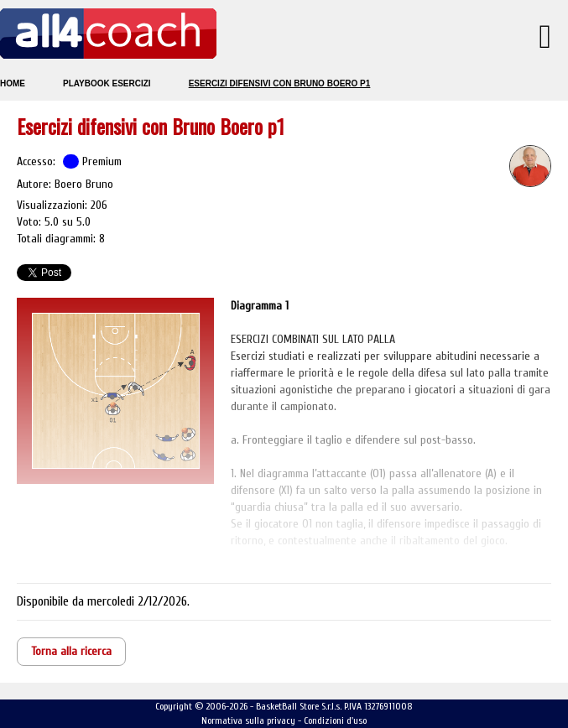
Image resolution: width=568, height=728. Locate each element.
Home (13, 83)
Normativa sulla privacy (248, 720)
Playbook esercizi (107, 83)
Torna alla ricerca (71, 651)
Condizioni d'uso (335, 720)
